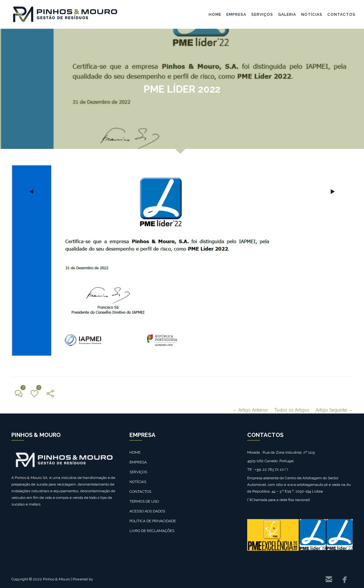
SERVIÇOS (262, 15)
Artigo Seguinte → (334, 410)
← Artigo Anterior (250, 410)
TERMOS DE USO (144, 501)
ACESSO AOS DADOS (147, 511)
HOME (215, 15)
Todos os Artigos (292, 410)
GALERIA (287, 15)
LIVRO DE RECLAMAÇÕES (152, 531)
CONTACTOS (341, 15)
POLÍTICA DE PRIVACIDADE (153, 521)
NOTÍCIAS (312, 15)
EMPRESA (236, 15)
